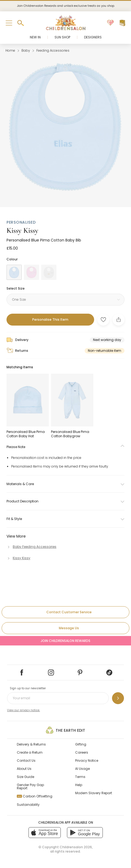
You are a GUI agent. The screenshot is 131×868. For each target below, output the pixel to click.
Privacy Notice (87, 761)
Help (79, 785)
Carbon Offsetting (35, 796)
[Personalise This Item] (50, 320)
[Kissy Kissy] (18, 558)
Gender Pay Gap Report (30, 786)
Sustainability (28, 805)
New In (35, 37)
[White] (49, 272)
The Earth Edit (65, 730)
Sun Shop (62, 37)
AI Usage (82, 769)
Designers (93, 37)
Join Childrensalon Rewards (65, 641)
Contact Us (26, 761)
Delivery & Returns (31, 744)
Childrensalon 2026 (76, 847)
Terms (80, 777)
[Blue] (14, 272)
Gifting (81, 744)
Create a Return (30, 752)
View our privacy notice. (23, 710)
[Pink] (31, 272)
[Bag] (122, 23)
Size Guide (25, 777)
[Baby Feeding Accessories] (31, 547)
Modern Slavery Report (94, 793)
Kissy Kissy (22, 230)
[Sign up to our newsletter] (118, 698)
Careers (82, 752)
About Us (24, 769)
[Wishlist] (110, 23)
